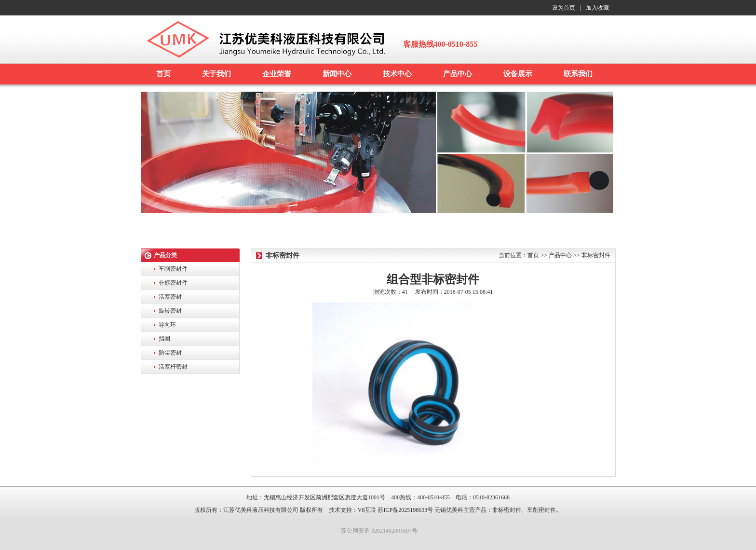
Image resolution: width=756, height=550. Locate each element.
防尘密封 (170, 353)
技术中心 (397, 74)
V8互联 (367, 510)
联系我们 (578, 74)
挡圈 (164, 339)
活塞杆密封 (173, 367)
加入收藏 (597, 8)
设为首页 (564, 8)
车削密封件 (173, 269)
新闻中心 (337, 74)
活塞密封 (170, 297)
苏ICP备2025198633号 (405, 510)
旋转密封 (170, 311)
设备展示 (518, 74)
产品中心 (458, 74)
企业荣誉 (277, 74)
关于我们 (216, 74)
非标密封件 (173, 283)
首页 (163, 74)
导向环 (167, 325)
